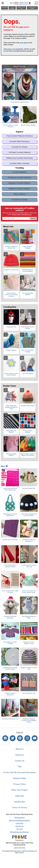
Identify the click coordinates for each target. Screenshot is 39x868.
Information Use (26, 215)
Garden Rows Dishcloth (10, 540)
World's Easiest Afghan (28, 125)
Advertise (19, 755)
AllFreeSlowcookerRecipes (19, 832)
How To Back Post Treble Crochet (10, 592)
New (4, 466)
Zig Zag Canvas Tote (29, 693)
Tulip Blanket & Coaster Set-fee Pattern (10, 669)
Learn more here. (19, 848)
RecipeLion (19, 826)
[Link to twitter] (13, 738)
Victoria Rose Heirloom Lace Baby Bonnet (11, 295)
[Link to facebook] (5, 738)
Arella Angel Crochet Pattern (28, 328)
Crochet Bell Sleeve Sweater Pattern (10, 566)
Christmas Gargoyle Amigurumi (29, 540)
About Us (20, 749)
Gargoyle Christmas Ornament (10, 617)
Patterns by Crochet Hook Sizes (19, 158)
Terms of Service (20, 808)
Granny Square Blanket (28, 431)
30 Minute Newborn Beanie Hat (11, 247)
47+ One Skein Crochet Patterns (11, 126)
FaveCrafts (19, 823)
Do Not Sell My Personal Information (19, 772)
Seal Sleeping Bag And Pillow (29, 617)
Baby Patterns (20, 194)
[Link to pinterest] (20, 738)
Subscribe (20, 796)
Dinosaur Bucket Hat (29, 488)
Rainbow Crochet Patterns (19, 189)
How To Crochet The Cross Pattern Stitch (29, 592)
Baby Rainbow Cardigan (28, 247)
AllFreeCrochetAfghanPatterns (19, 820)
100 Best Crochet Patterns (19, 152)
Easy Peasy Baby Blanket (28, 294)
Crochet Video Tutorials (19, 163)
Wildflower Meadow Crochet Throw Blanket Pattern (29, 720)
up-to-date (24, 43)
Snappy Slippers (11, 350)
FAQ (20, 767)
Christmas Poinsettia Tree (10, 719)
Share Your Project (19, 790)
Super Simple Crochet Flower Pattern (11, 374)
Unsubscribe (20, 802)
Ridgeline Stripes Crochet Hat (29, 669)
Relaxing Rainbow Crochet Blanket (28, 271)
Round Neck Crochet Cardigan (10, 643)
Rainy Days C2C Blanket (11, 431)
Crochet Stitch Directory (20, 141)
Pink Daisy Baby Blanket (11, 455)
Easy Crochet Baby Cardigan (28, 351)
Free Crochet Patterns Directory (19, 136)
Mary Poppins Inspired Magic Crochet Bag (28, 455)
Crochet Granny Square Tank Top (29, 566)
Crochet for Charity (19, 147)
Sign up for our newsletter (13, 49)
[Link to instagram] (27, 738)
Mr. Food (19, 829)
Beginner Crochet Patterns (19, 183)
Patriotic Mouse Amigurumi (10, 694)
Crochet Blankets (20, 172)
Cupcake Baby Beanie (28, 406)
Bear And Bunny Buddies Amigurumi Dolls (11, 407)
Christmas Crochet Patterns (20, 178)
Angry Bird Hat (11, 327)
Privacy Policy (16, 215)
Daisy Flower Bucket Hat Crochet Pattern (29, 515)
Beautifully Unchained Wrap (20, 102)
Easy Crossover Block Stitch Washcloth (10, 489)
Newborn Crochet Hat (11, 270)
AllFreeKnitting (19, 818)
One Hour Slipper (28, 374)
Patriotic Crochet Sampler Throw (29, 643)
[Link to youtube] (35, 738)
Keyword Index (19, 778)
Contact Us (19, 761)
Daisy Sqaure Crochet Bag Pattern (10, 515)
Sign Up (33, 218)
